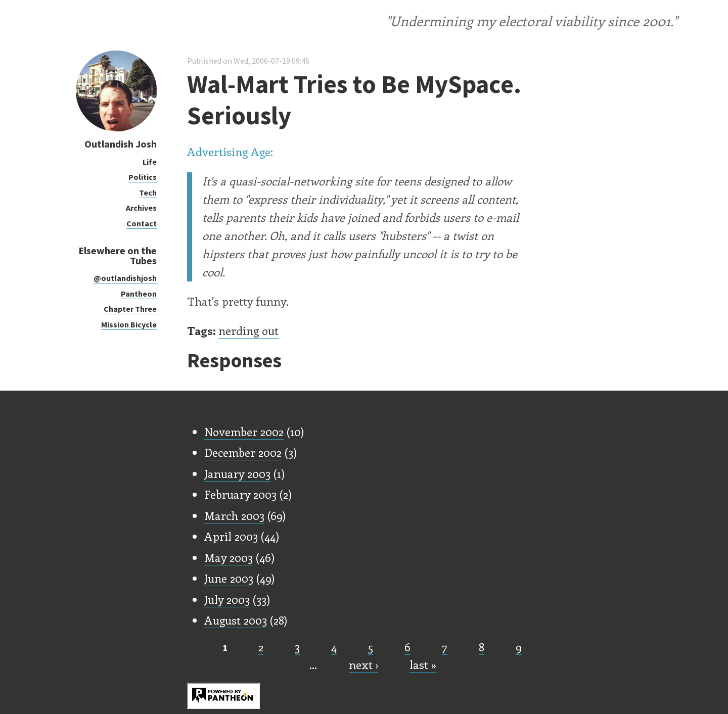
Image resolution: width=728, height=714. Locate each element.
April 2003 (231, 536)
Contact (142, 223)
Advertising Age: (230, 152)
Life (150, 162)
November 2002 (244, 432)
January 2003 (237, 473)
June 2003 (229, 578)
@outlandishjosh (125, 278)
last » (423, 664)
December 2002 (243, 452)
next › (363, 664)
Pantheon (139, 294)
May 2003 (229, 557)
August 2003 (236, 620)
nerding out (248, 330)
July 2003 (227, 599)
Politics (143, 177)
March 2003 (234, 515)
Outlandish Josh (121, 144)
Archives (141, 208)
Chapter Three (130, 309)
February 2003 (240, 494)
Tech (148, 193)
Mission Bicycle (129, 324)
